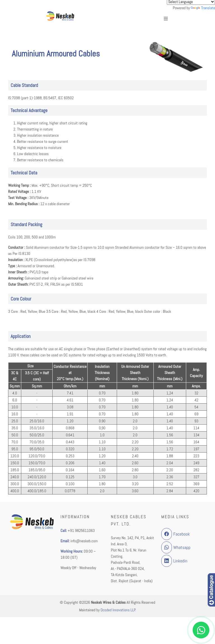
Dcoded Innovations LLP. (118, 610)
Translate (203, 8)
